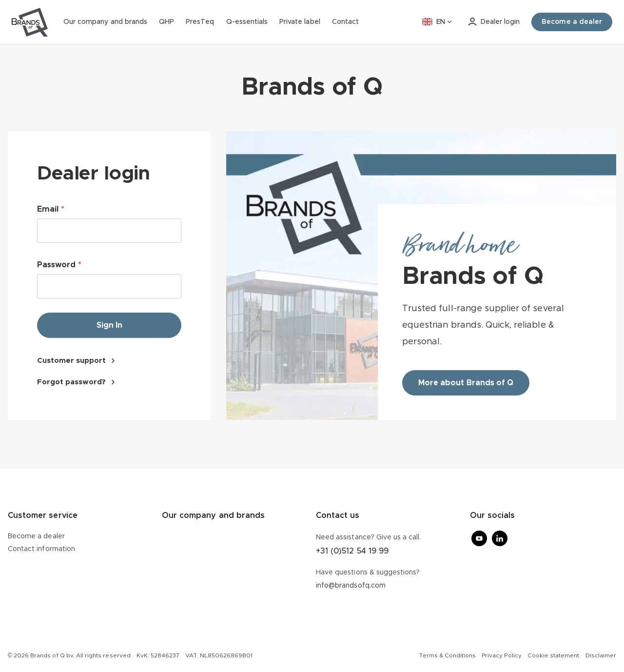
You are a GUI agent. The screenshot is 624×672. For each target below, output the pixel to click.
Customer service (43, 515)
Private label (300, 22)
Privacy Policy (502, 655)
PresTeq (200, 22)
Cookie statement (554, 655)
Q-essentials (247, 22)
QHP (166, 22)
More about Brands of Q (466, 383)
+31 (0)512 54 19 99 (352, 551)
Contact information (41, 549)
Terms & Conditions (448, 655)
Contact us (338, 515)
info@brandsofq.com (351, 586)
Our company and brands (105, 22)
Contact (345, 22)
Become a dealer (36, 536)
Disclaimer (601, 655)
